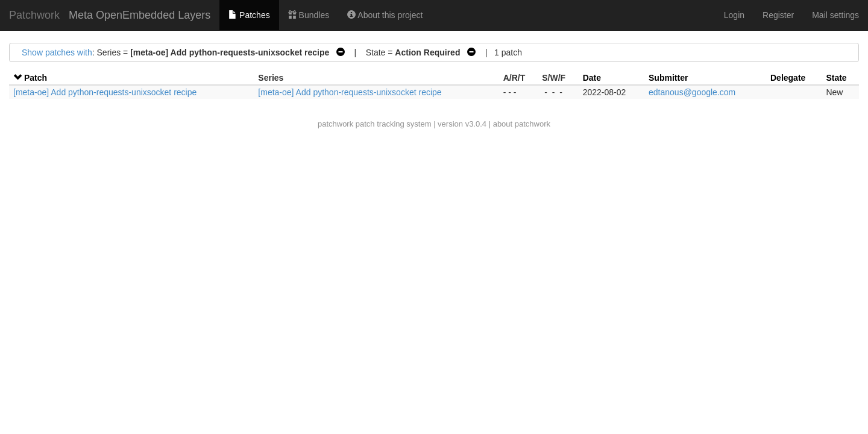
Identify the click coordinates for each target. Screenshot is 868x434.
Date (592, 78)
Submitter (668, 78)
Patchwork (34, 15)
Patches (249, 15)
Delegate (788, 78)
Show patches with (57, 52)
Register (778, 15)
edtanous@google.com (692, 92)
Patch (36, 78)
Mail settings (835, 15)
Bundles (309, 15)
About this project (385, 15)
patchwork (335, 124)
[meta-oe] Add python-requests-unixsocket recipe (105, 92)
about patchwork (522, 124)
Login (734, 15)
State (836, 78)
